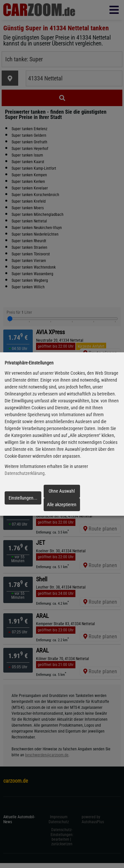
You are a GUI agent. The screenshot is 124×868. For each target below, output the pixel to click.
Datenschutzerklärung (25, 473)
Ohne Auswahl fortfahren (62, 493)
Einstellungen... (23, 498)
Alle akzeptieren (62, 505)
